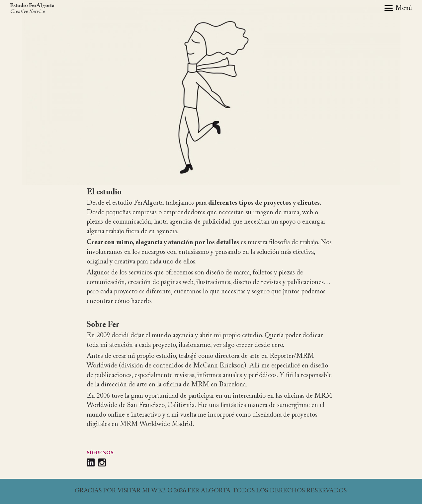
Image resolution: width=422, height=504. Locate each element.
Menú (404, 8)
